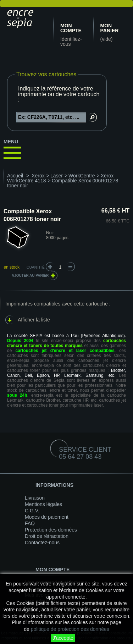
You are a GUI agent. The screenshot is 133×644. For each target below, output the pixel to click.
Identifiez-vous (71, 42)
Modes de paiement (47, 517)
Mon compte (71, 28)
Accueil (15, 176)
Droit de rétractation (47, 536)
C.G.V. (32, 511)
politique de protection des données (70, 629)
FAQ (30, 523)
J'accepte (63, 638)
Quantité (36, 267)
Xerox (38, 176)
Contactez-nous (42, 543)
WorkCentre (82, 176)
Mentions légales (43, 504)
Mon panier (110, 28)
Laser (57, 176)
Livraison (35, 498)
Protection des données (51, 530)
